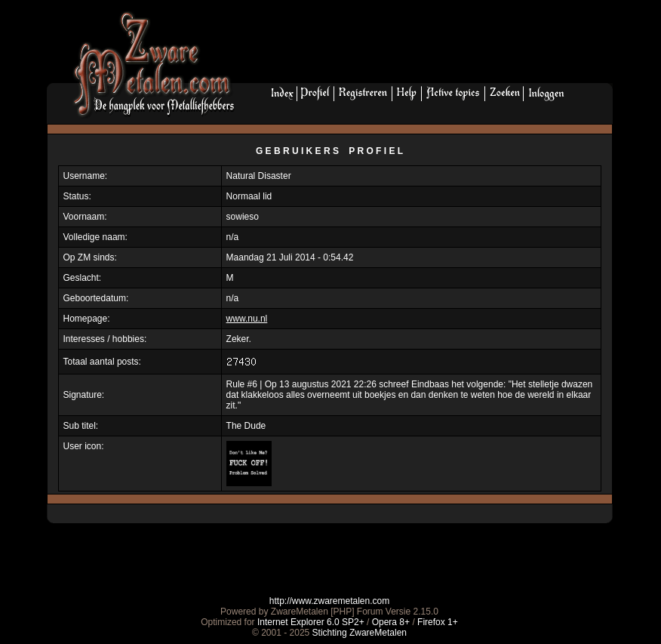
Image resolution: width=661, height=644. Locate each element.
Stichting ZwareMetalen (360, 633)
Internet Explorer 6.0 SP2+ (311, 622)
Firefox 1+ (438, 622)
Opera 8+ (391, 622)
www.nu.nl (247, 319)
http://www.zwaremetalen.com (329, 601)
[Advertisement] (429, 46)
